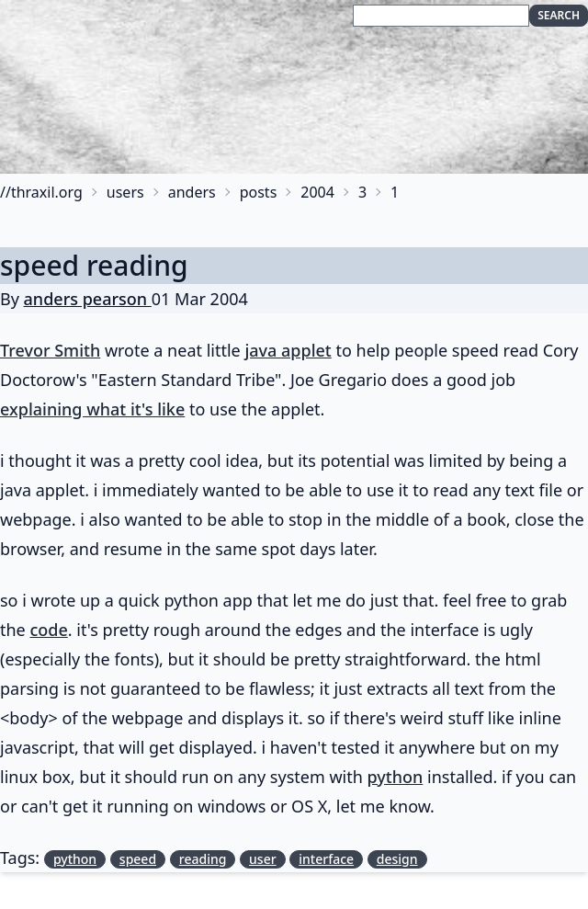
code (48, 630)
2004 (317, 192)
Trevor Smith (50, 350)
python (396, 777)
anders (192, 192)
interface (326, 859)
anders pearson (88, 299)
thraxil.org (47, 192)
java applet (288, 350)
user (263, 859)
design (397, 859)
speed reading (94, 265)
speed (138, 859)
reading (203, 859)
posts (259, 192)
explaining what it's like (92, 409)
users (125, 192)
